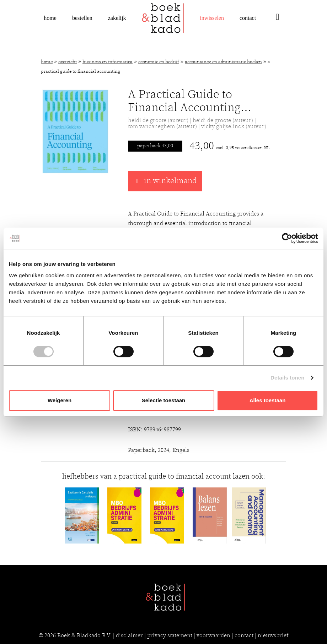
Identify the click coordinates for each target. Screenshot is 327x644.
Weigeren (60, 400)
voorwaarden (213, 635)
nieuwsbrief (273, 635)
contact (244, 635)
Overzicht (68, 62)
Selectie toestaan (164, 400)
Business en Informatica (108, 62)
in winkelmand (165, 181)
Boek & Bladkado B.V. (84, 635)
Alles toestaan (268, 400)
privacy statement (170, 635)
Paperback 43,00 (155, 146)
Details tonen (287, 378)
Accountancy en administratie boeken (223, 62)
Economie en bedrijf (159, 62)
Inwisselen (212, 18)
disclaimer (129, 635)
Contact (248, 18)
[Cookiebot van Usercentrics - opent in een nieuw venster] (287, 238)
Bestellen (82, 18)
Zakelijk (117, 18)
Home (50, 18)
